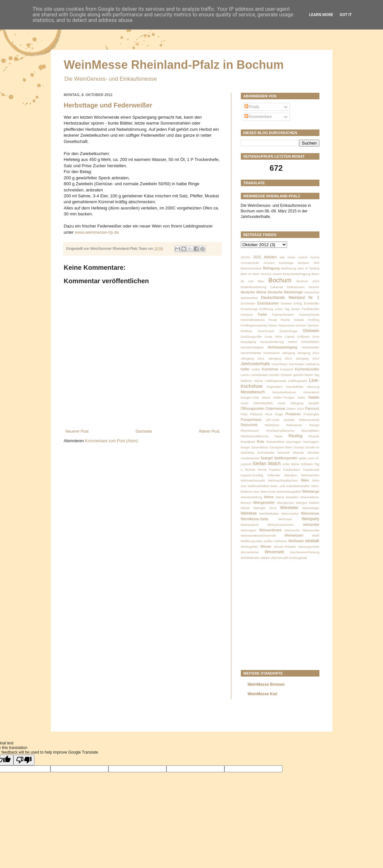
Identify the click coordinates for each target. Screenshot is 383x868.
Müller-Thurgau (284, 397)
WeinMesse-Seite (255, 519)
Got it (346, 15)
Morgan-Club (250, 397)
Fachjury (247, 315)
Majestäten (274, 387)
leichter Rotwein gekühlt (286, 375)
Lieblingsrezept (276, 381)
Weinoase (285, 519)
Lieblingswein (297, 381)
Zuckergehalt (298, 558)
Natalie (314, 397)
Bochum (280, 280)
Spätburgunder (286, 458)
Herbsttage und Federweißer (108, 105)
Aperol (303, 257)
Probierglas (311, 414)
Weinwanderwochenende (259, 535)
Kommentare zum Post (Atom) (111, 441)
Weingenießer (264, 503)
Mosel (266, 397)
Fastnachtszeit (309, 315)
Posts (252, 107)
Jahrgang (288, 353)
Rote (261, 442)
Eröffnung (266, 309)
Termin (262, 470)
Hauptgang (249, 342)
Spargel (267, 458)
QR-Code (273, 420)
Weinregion (249, 530)
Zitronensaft (280, 558)
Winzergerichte (309, 547)
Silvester (313, 453)
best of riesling (309, 268)
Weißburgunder (252, 541)
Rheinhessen (250, 431)
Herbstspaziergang (283, 347)
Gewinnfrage (288, 331)
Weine (269, 497)
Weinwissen (294, 535)
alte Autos (288, 257)
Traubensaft (311, 470)
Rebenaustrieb (309, 420)
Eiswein (287, 303)
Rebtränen (272, 425)
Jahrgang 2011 (253, 358)
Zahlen (266, 558)
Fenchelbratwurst (253, 320)
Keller (245, 369)
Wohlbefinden (250, 558)
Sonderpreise (250, 458)
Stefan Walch (267, 464)
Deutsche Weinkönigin (285, 292)
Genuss (301, 325)
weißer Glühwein (275, 541)
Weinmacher (290, 513)
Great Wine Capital (279, 336)
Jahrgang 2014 (307, 358)
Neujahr (314, 403)
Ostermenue (275, 408)
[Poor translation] (24, 760)
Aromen (269, 263)
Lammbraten (259, 375)
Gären (273, 325)
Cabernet (276, 287)
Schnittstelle (266, 453)
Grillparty (303, 336)
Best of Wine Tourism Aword (261, 274)
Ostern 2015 (295, 409)
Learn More (321, 15)
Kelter (256, 369)
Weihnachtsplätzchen (283, 480)
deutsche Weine (254, 292)
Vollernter (274, 475)
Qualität (289, 420)
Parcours (312, 408)
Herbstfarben (310, 342)
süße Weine (291, 464)
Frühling (314, 320)
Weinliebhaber (269, 513)
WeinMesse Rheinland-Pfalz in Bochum (174, 65)
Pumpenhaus (251, 420)
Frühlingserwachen (254, 325)
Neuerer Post (77, 431)
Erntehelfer (312, 303)
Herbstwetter (310, 347)
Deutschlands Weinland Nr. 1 (290, 298)
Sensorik (283, 453)
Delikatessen (296, 287)
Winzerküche (250, 552)
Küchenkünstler (307, 369)
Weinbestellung (251, 497)
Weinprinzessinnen (281, 525)
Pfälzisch (256, 414)
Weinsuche (292, 530)
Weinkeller (289, 508)
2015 (257, 257)
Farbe (262, 314)
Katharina (312, 364)
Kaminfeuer (280, 364)
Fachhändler (310, 309)
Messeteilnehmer (284, 392)
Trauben (275, 470)
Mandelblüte (295, 387)
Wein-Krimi (268, 492)
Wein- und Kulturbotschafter (290, 486)
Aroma (315, 257)
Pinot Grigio (274, 414)
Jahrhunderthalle (255, 364)
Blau (261, 281)
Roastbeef (248, 442)
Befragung (271, 268)
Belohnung (289, 268)
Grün (316, 336)
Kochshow (270, 369)
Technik (250, 470)
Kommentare (258, 117)
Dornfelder (248, 303)
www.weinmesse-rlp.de (97, 232)
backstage (286, 263)
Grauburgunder (251, 336)
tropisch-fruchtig (252, 475)
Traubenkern (292, 470)
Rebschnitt (249, 425)
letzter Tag (312, 375)
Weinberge (311, 491)
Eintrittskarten (268, 303)
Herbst (292, 342)
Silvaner (298, 453)
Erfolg (298, 303)
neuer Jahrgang (290, 403)
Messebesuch (253, 392)
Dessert (314, 287)
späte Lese (306, 458)
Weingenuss (286, 503)
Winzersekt (274, 552)
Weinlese (249, 513)
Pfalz (244, 414)
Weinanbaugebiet (289, 492)
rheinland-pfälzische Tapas (262, 436)
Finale (273, 320)
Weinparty (311, 519)
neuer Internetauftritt (257, 403)
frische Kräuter (292, 320)
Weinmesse (310, 513)
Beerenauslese (251, 268)
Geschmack (266, 331)
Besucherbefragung (297, 274)
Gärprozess (286, 325)
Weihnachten (310, 475)
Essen (296, 309)
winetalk (312, 541)
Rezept (314, 425)
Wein (305, 480)
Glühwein (311, 331)
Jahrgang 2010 (308, 353)
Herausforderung (272, 342)
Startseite (144, 431)
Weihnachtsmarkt (253, 480)
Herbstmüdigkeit (252, 347)
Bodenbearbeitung (254, 287)
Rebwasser (294, 425)
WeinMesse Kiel (262, 694)
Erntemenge (249, 309)
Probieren (293, 414)
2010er (246, 257)
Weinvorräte (311, 530)
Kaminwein (297, 364)
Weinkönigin (311, 508)
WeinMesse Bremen (266, 684)
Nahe (302, 397)
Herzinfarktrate (251, 353)
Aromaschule (250, 263)
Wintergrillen (249, 547)
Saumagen (294, 442)
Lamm (245, 375)
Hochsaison (272, 353)
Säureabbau (259, 447)
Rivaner (314, 436)
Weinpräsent (250, 525)
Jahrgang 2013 (280, 358)
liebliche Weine (252, 381)
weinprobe (311, 524)
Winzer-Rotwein (285, 547)
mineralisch (311, 392)
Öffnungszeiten (253, 408)
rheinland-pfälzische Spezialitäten (293, 431)
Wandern (291, 475)
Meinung (313, 387)
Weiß (316, 535)
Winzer (266, 546)
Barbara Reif (308, 263)
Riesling (295, 436)
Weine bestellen (287, 497)
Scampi (299, 447)
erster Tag (282, 309)
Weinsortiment (270, 530)
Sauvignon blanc (281, 447)
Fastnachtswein (283, 315)
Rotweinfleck (275, 442)
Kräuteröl (287, 369)
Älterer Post (209, 431)
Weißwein (296, 541)
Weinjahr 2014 (265, 508)
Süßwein (307, 464)
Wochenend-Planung (305, 552)
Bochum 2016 (308, 281)
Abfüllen (270, 257)
